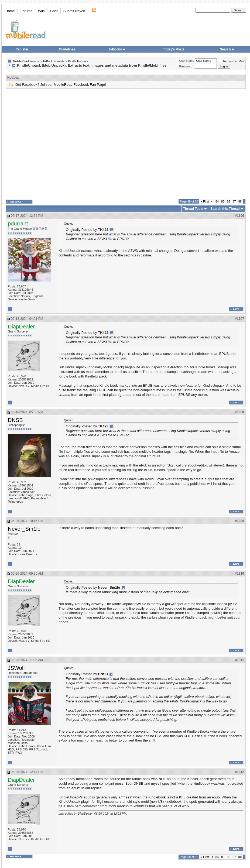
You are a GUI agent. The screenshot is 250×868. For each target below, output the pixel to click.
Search (227, 49)
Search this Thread (225, 209)
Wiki (41, 11)
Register (22, 49)
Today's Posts (174, 49)
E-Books (117, 49)
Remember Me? (232, 61)
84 (217, 201)
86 (228, 201)
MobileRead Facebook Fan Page (79, 85)
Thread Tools (193, 209)
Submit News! (74, 11)
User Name (187, 61)
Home (10, 11)
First (205, 201)
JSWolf (16, 668)
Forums (26, 11)
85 (223, 201)
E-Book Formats (54, 61)
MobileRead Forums (26, 61)
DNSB (15, 420)
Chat (54, 11)
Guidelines (67, 49)
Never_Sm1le (24, 529)
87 (234, 201)
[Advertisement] (51, 144)
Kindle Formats (78, 61)
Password (186, 66)
